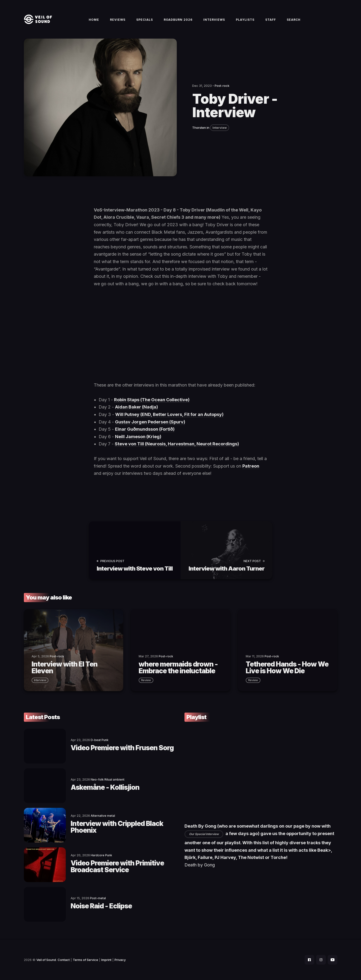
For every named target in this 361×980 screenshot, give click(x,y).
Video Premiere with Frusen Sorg (122, 748)
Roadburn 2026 (178, 20)
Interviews (214, 20)
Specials (145, 20)
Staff (271, 20)
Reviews (118, 20)
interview (40, 680)
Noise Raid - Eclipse (101, 906)
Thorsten (199, 128)
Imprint (106, 960)
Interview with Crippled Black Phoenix (117, 827)
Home (94, 20)
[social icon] (309, 960)
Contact (64, 960)
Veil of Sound (46, 960)
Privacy (120, 960)
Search (294, 20)
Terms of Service (85, 960)
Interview (220, 128)
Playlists (245, 20)
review (146, 680)
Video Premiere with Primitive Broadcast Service (117, 866)
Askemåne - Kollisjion (105, 787)
